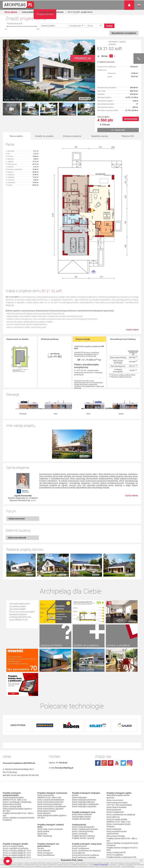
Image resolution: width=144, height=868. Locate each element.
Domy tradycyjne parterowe (84, 748)
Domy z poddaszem (81, 796)
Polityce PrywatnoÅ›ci (101, 865)
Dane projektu (16, 136)
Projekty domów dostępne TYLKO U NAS (122, 794)
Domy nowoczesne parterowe (50, 750)
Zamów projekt (131, 119)
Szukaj (110, 26)
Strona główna (11, 12)
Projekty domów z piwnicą (83, 784)
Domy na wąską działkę (13, 794)
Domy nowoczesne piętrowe (50, 752)
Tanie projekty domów (82, 765)
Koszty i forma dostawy (117, 848)
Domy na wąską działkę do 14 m (17, 799)
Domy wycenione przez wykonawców (117, 778)
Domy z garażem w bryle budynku (52, 829)
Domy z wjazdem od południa (16, 796)
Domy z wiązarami (80, 820)
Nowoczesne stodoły (12, 752)
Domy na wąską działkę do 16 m (17, 801)
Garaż (90, 26)
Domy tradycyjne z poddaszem (85, 752)
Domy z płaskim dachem (13, 820)
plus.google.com (104, 711)
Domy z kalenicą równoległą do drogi (16, 839)
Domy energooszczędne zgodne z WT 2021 (17, 758)
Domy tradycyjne (79, 745)
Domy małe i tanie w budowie (50, 777)
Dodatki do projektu (44, 136)
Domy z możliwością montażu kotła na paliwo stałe (87, 826)
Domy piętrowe (79, 801)
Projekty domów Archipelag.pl (18, 5)
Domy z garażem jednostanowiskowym (47, 821)
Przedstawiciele (113, 819)
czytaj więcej (132, 331)
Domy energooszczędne (13, 745)
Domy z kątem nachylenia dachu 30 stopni (18, 830)
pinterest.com (111, 711)
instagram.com (130, 711)
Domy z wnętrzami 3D (116, 797)
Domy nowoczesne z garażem (50, 757)
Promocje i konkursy (115, 814)
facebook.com (98, 711)
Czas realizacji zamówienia (118, 852)
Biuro (109, 826)
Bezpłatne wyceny (100, 136)
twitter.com (123, 711)
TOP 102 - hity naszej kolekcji (119, 752)
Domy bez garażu (45, 831)
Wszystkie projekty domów (118, 743)
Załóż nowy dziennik (17, 509)
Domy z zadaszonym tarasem (85, 777)
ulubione (112, 44)
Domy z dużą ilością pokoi (83, 775)
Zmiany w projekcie (72, 136)
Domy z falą (8, 822)
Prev (6, 109)
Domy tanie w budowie (82, 762)
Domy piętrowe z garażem (83, 808)
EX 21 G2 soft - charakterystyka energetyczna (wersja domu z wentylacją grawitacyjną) (88, 373)
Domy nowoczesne (46, 743)
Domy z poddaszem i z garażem (86, 810)
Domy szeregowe (45, 801)
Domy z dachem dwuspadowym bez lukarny (18, 844)
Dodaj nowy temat (17, 490)
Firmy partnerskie (114, 816)
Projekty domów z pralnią (83, 786)
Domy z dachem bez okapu (14, 827)
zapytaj (122, 42)
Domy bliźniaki (44, 799)
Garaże (41, 796)
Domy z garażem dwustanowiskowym (46, 826)
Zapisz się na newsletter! (117, 831)
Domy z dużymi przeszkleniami (51, 748)
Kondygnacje (75, 26)
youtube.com (117, 711)
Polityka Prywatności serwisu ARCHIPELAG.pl (119, 840)
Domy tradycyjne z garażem (84, 754)
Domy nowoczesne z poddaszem (52, 754)
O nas (99, 14)
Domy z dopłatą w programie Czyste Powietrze (19, 767)
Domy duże (42, 782)
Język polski (139, 5)
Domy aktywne (44, 761)
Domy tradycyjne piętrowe (83, 750)
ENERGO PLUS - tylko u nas (15, 748)
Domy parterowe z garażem (84, 805)
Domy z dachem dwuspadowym (17, 818)
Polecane (111, 772)
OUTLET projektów (115, 799)
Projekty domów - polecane (52, 12)
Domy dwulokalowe (46, 803)
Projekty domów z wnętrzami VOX (121, 802)
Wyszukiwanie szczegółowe (124, 33)
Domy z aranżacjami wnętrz (119, 770)
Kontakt (112, 14)
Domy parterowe (79, 794)
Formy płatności (114, 846)
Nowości (41, 845)
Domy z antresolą (80, 782)
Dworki (75, 743)
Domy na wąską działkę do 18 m (17, 803)
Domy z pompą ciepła (12, 754)
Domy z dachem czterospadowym (18, 825)
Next (91, 109)
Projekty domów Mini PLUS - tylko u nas (18, 762)
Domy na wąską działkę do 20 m (17, 805)
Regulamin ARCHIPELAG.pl (118, 843)
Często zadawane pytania (118, 829)
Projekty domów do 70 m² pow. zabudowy (120, 805)
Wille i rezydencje (45, 784)
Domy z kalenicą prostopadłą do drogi (17, 835)
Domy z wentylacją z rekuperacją (17, 750)
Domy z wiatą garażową (48, 818)
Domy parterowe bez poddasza (86, 803)
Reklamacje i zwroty (115, 850)
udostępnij (113, 42)
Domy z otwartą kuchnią (83, 779)
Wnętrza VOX (128, 136)
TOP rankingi (78, 837)
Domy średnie (43, 779)
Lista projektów (29, 12)
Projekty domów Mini (81, 767)
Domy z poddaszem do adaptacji (86, 799)
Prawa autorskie (114, 855)
